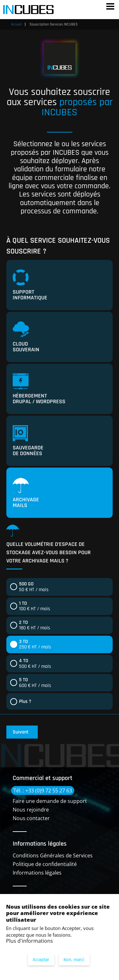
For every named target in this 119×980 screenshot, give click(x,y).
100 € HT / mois (35, 606)
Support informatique (30, 285)
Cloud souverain (26, 337)
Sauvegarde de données (28, 441)
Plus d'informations (30, 941)
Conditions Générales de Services (53, 855)
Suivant (21, 732)
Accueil (17, 24)
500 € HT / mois (35, 664)
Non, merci (74, 960)
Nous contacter (31, 818)
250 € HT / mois (35, 644)
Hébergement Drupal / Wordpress (39, 389)
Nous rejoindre (31, 810)
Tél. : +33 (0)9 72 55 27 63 (43, 790)
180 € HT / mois (35, 625)
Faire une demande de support (50, 801)
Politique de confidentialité (45, 864)
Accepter (41, 960)
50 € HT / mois (34, 587)
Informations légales (37, 873)
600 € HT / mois (35, 683)
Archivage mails (26, 493)
